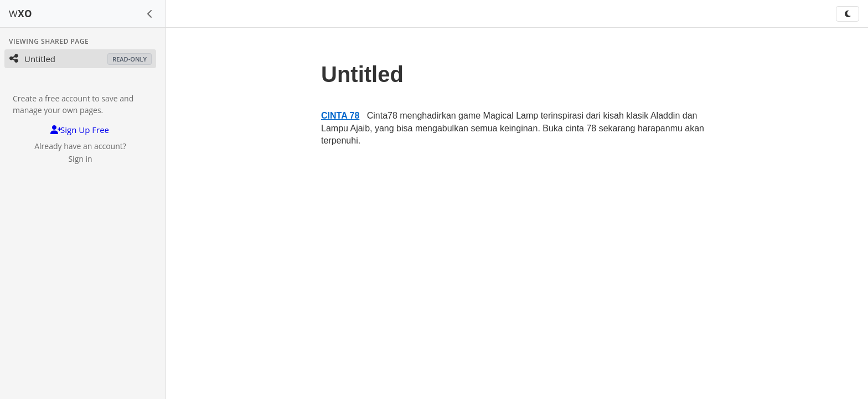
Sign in (80, 159)
